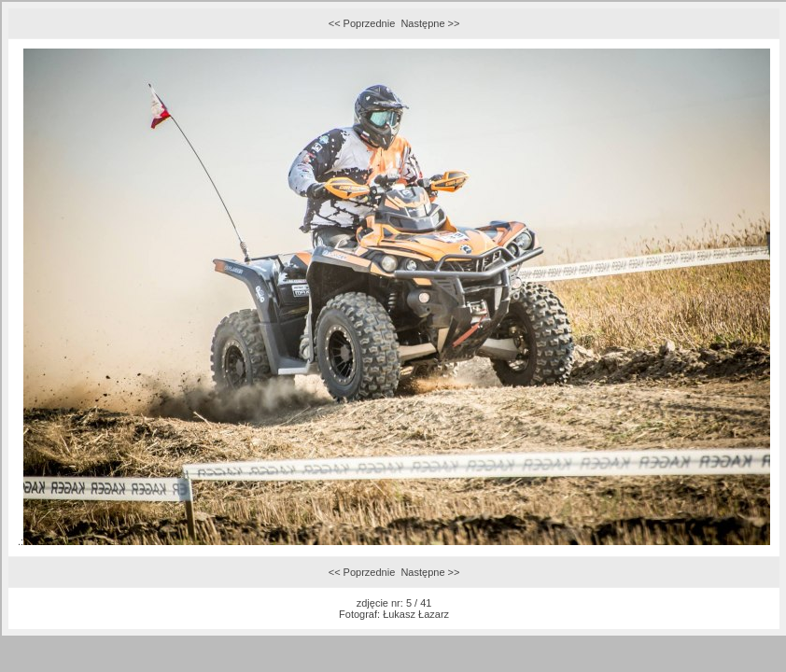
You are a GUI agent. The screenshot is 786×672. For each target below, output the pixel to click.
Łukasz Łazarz (416, 614)
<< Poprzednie (362, 23)
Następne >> (430, 23)
